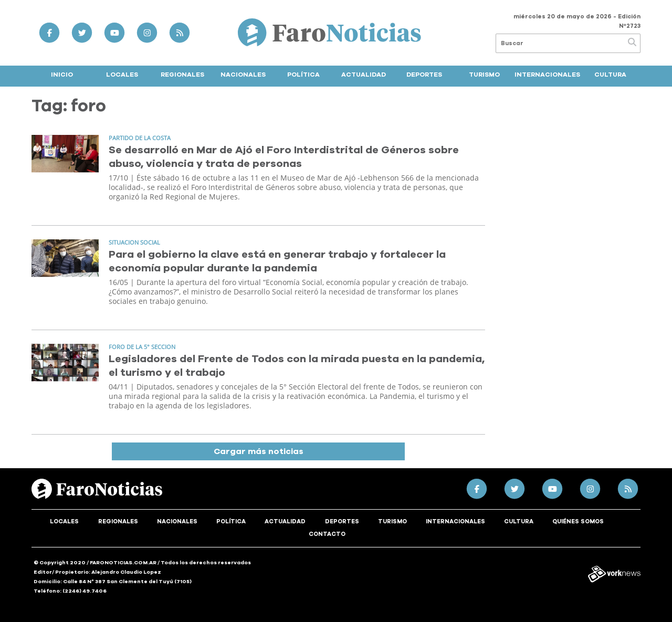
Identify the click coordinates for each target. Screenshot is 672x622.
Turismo (484, 75)
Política (303, 75)
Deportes (424, 75)
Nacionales (243, 75)
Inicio (62, 75)
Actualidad (364, 75)
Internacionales (547, 75)
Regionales (182, 75)
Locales (122, 75)
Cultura (610, 75)
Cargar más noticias (259, 451)
